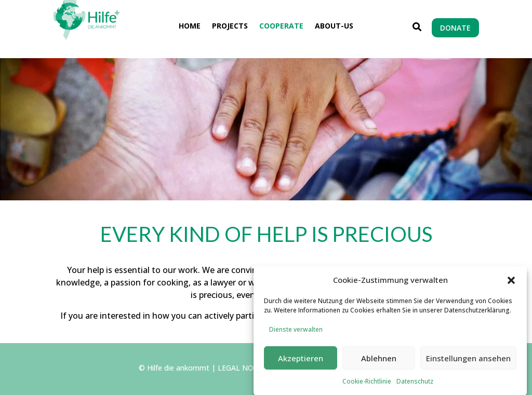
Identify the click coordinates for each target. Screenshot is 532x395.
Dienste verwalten (296, 334)
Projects (230, 26)
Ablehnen (379, 362)
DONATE (455, 28)
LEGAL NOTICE (244, 368)
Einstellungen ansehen (468, 362)
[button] (511, 284)
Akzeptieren (301, 362)
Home (190, 26)
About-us (334, 26)
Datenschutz (415, 385)
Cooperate (281, 26)
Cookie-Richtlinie (367, 385)
